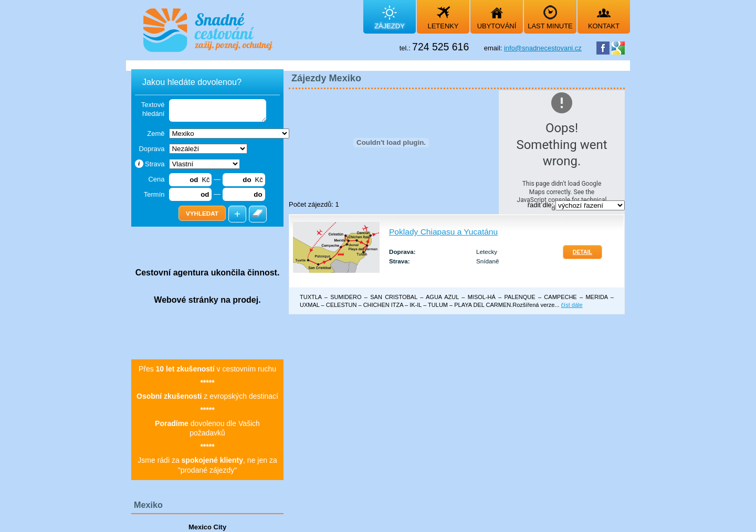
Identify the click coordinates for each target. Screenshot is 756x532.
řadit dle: (542, 205)
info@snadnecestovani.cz (543, 48)
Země (156, 134)
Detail (582, 252)
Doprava (151, 149)
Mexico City (207, 527)
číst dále (572, 305)
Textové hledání (153, 109)
